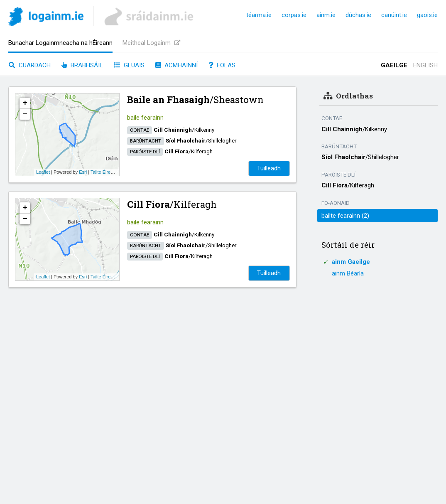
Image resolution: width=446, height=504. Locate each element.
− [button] (25, 114)
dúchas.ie (358, 15)
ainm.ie (326, 15)
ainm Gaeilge (351, 262)
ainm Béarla (348, 273)
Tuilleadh (269, 168)
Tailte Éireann (104, 172)
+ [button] (25, 103)
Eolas (222, 65)
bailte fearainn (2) (345, 216)
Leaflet (43, 172)
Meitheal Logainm (151, 43)
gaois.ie (427, 15)
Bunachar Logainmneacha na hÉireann (60, 43)
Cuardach (30, 65)
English (425, 65)
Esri (83, 172)
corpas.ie (294, 15)
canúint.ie (394, 15)
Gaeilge (394, 65)
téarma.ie (259, 15)
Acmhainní (176, 65)
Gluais (129, 65)
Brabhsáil (82, 65)
